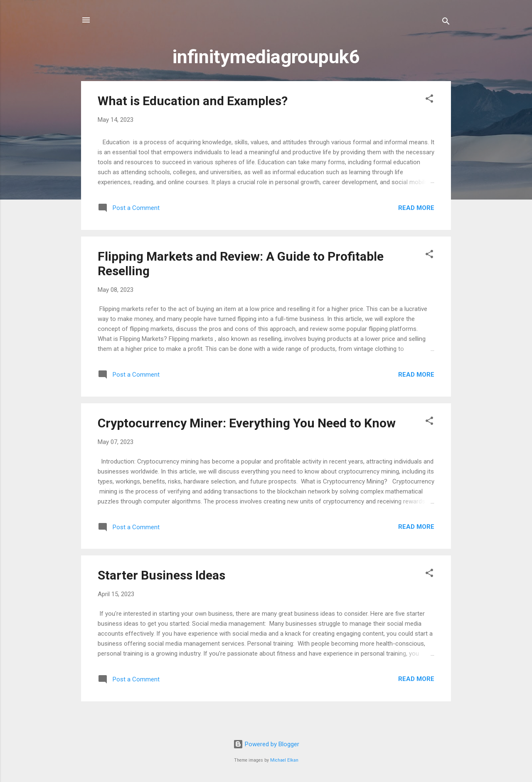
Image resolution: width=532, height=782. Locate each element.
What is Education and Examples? (193, 101)
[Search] (446, 23)
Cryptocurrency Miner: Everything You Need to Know (247, 423)
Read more (416, 208)
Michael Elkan (284, 760)
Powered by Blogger (266, 744)
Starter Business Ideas (161, 575)
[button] (429, 100)
